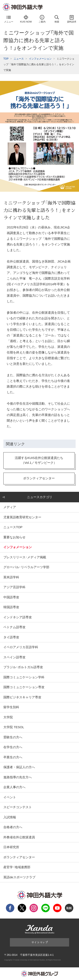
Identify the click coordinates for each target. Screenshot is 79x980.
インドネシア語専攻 (18, 617)
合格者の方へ (13, 827)
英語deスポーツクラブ (19, 877)
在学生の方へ (13, 747)
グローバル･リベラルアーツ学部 (26, 567)
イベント (10, 797)
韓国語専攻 (11, 607)
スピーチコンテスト (18, 807)
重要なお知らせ (14, 537)
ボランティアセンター (19, 857)
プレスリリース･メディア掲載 (25, 557)
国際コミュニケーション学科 (24, 677)
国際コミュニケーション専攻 (24, 687)
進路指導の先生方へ (18, 777)
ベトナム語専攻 (14, 627)
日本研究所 (11, 847)
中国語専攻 (11, 597)
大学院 (8, 717)
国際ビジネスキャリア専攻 (22, 697)
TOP (6, 59)
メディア (10, 507)
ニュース (19, 59)
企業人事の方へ (14, 787)
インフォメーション (40, 59)
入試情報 (10, 817)
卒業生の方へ (13, 757)
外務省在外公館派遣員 (19, 837)
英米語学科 (11, 577)
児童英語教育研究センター (22, 517)
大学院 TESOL (14, 727)
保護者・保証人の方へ (19, 767)
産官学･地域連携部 (17, 867)
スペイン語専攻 (14, 657)
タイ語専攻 (11, 637)
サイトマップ (40, 942)
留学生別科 (11, 707)
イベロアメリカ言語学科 (21, 647)
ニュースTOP (13, 527)
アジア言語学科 (14, 587)
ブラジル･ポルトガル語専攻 (23, 667)
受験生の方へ (13, 737)
